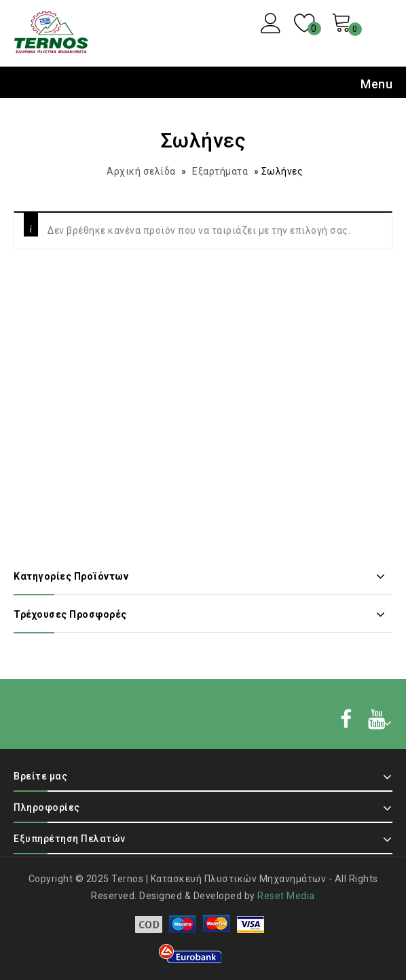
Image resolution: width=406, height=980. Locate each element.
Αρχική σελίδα (141, 171)
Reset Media (286, 896)
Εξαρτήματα (220, 171)
